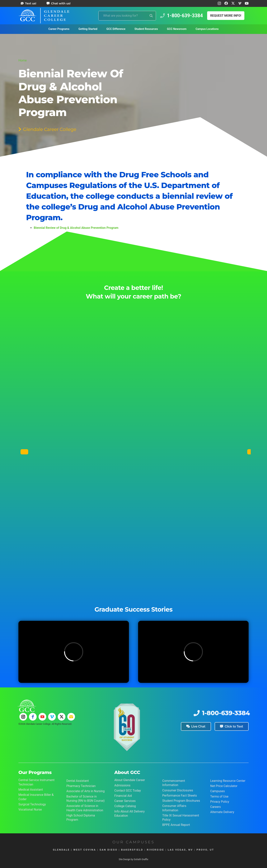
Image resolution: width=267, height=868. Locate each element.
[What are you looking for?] (127, 16)
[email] (71, 717)
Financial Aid (123, 796)
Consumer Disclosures (178, 790)
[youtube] (42, 717)
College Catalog (125, 806)
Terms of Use (219, 796)
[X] (233, 3)
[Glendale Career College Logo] (44, 16)
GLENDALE (61, 850)
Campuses (218, 791)
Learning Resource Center (228, 781)
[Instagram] (219, 3)
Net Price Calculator (224, 786)
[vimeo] (52, 717)
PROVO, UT (205, 850)
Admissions (122, 785)
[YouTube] (247, 3)
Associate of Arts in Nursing (85, 791)
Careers (215, 807)
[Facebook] (226, 3)
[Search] (151, 16)
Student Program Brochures (181, 801)
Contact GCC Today (128, 791)
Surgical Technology (32, 804)
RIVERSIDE (155, 850)
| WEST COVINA (83, 850)
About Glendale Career (130, 780)
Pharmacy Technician (81, 786)
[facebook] (33, 717)
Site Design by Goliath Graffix (133, 859)
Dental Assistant (78, 781)
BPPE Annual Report (176, 825)
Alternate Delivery (222, 812)
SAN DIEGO (108, 850)
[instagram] (23, 717)
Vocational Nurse (30, 810)
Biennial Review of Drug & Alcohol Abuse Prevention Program (76, 228)
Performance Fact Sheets (180, 796)
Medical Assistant (31, 790)
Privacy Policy (220, 802)
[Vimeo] (240, 3)
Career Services (125, 801)
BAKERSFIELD (132, 850)
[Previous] (24, 452)
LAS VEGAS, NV (180, 850)
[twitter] (62, 717)
